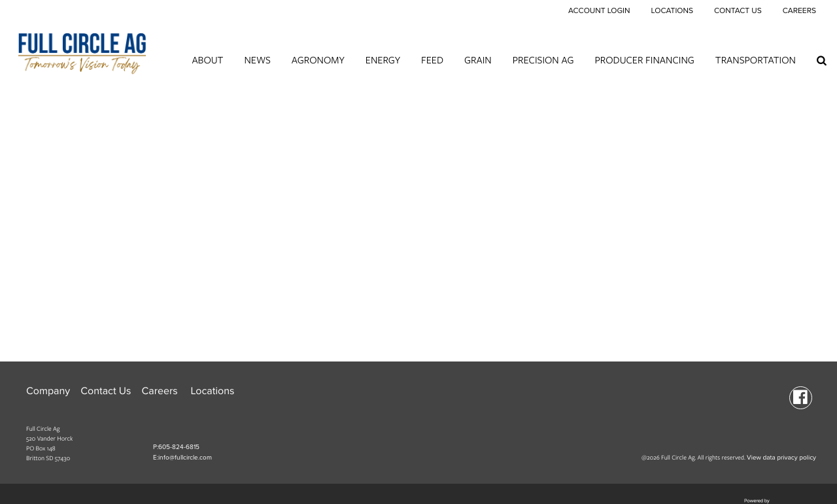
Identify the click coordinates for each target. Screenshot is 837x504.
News (257, 60)
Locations (672, 11)
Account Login (599, 11)
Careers (799, 11)
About (207, 60)
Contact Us (738, 11)
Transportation (756, 60)
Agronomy (318, 60)
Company (48, 391)
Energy (383, 60)
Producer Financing (645, 60)
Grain (478, 60)
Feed (432, 60)
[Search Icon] (822, 60)
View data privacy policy (781, 458)
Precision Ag (543, 60)
